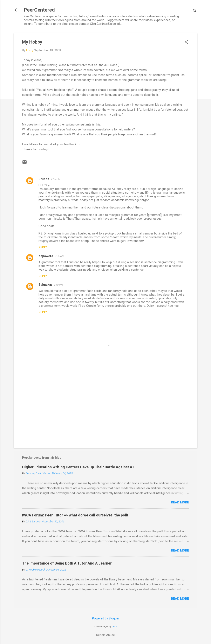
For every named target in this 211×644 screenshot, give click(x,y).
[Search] (195, 11)
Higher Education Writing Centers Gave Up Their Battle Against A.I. (79, 467)
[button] (186, 42)
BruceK (44, 179)
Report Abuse (105, 635)
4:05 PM (56, 179)
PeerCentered (39, 10)
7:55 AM (59, 256)
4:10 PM (58, 285)
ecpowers (46, 256)
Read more (180, 502)
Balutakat (45, 285)
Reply (43, 247)
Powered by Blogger (106, 618)
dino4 (115, 627)
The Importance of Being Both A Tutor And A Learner (67, 563)
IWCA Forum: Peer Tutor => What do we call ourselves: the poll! (75, 515)
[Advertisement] (105, 410)
